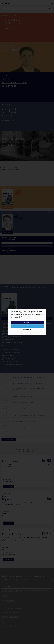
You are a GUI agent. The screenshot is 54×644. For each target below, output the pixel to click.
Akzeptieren (27, 322)
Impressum (23, 333)
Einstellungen (27, 329)
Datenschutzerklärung (29, 333)
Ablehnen (27, 326)
